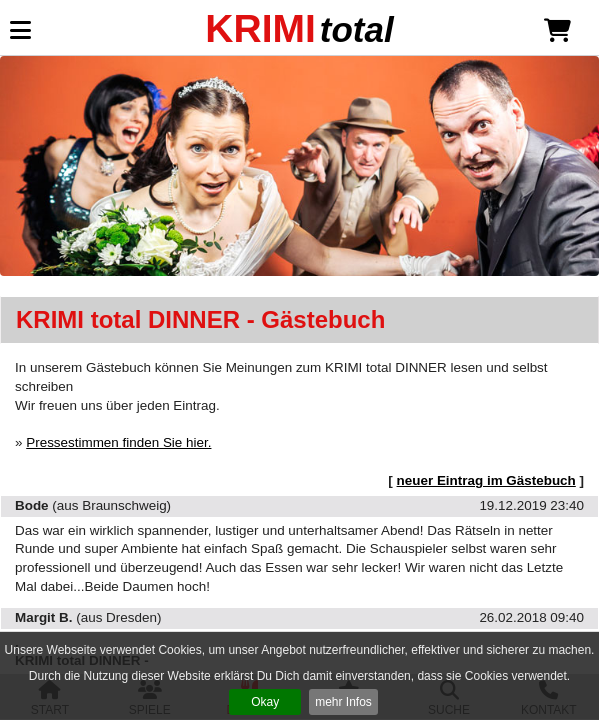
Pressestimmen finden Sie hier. (118, 442)
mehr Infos (343, 702)
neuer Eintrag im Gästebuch (486, 480)
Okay (265, 702)
